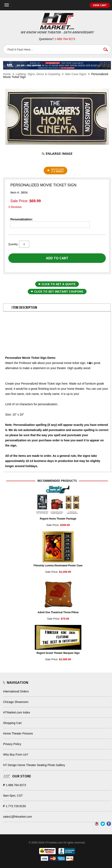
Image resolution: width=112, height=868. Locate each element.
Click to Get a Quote (57, 284)
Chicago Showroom (16, 702)
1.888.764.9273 (16, 785)
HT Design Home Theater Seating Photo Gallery (34, 765)
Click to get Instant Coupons (57, 291)
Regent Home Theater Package (58, 519)
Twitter (103, 824)
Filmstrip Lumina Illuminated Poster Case (58, 566)
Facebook (109, 824)
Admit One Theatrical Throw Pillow (58, 612)
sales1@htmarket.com (17, 817)
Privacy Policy (12, 744)
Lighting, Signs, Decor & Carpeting (38, 74)
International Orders (16, 691)
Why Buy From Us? (16, 755)
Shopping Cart (12, 723)
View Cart (100, 5)
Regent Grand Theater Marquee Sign (58, 653)
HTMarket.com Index (17, 712)
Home (7, 74)
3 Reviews (15, 207)
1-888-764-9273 (65, 39)
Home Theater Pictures (18, 733)
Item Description (24, 307)
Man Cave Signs (76, 74)
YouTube (97, 824)
